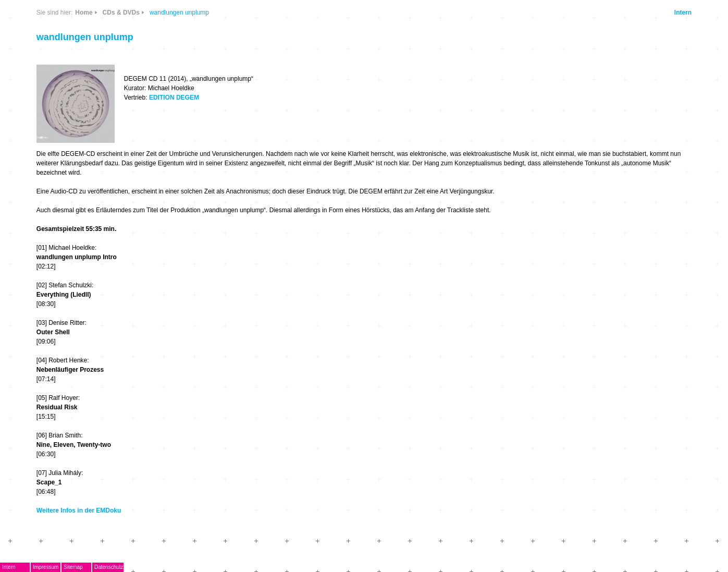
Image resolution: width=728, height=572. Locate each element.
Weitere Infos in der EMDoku (79, 510)
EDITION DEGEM (174, 98)
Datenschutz (109, 567)
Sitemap (73, 567)
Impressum (46, 567)
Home (84, 13)
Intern (683, 13)
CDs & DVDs (121, 13)
